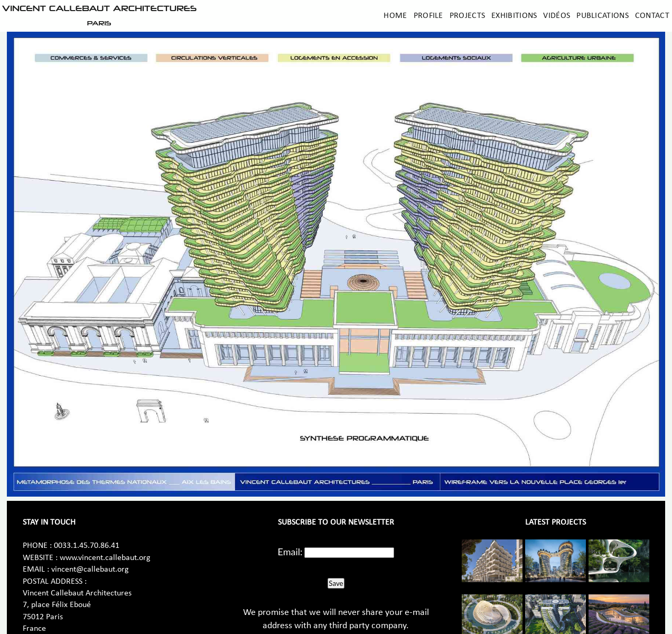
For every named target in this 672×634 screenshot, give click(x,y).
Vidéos (557, 16)
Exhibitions (514, 16)
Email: (290, 552)
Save (336, 583)
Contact (652, 16)
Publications (603, 16)
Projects (467, 16)
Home (395, 16)
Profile (428, 16)
